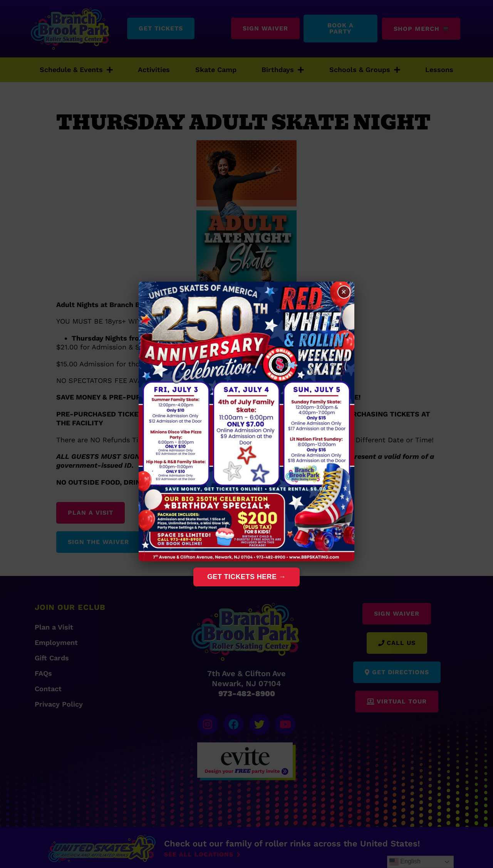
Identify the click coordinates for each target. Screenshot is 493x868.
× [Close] (343, 293)
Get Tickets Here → (246, 577)
